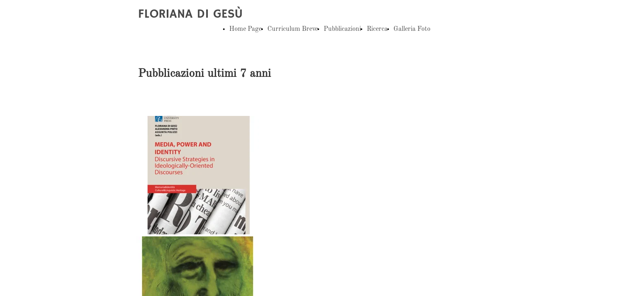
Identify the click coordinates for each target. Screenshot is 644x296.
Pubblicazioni (342, 29)
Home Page (245, 29)
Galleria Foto (412, 29)
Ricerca (377, 29)
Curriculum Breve (293, 29)
